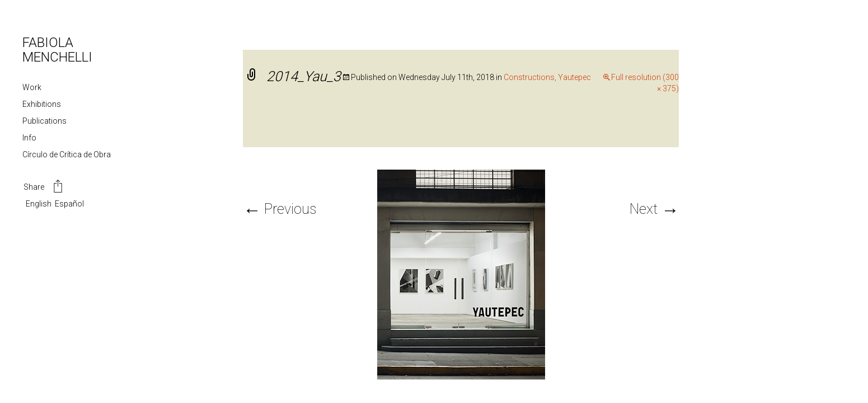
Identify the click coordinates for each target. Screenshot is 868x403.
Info (29, 138)
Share (44, 188)
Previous (280, 209)
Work (32, 87)
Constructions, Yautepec (547, 77)
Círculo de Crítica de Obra (67, 154)
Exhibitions (42, 104)
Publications (44, 121)
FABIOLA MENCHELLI (57, 50)
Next (654, 209)
